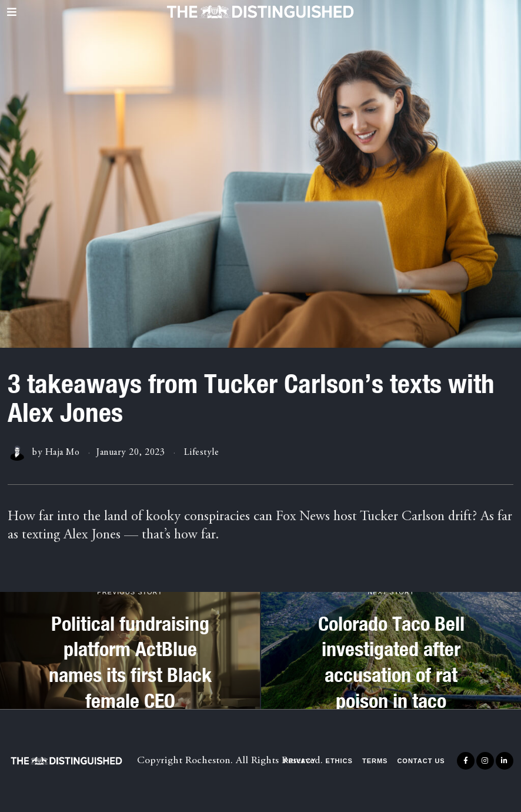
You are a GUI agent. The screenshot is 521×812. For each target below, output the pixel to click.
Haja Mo (63, 452)
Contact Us (421, 761)
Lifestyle (202, 452)
